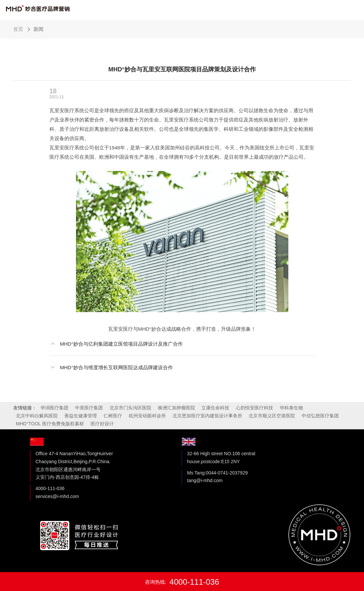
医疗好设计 (102, 424)
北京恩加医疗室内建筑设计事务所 (207, 416)
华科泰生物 (291, 408)
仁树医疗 (113, 416)
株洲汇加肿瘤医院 (177, 408)
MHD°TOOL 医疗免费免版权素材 (50, 424)
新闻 (38, 29)
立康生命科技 (215, 408)
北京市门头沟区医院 (130, 408)
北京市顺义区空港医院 (272, 416)
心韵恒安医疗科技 (255, 408)
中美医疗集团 (89, 408)
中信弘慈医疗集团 (320, 416)
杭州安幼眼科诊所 (147, 416)
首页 (18, 29)
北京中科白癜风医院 (37, 416)
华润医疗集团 (54, 408)
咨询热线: (182, 582)
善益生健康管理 (81, 416)
